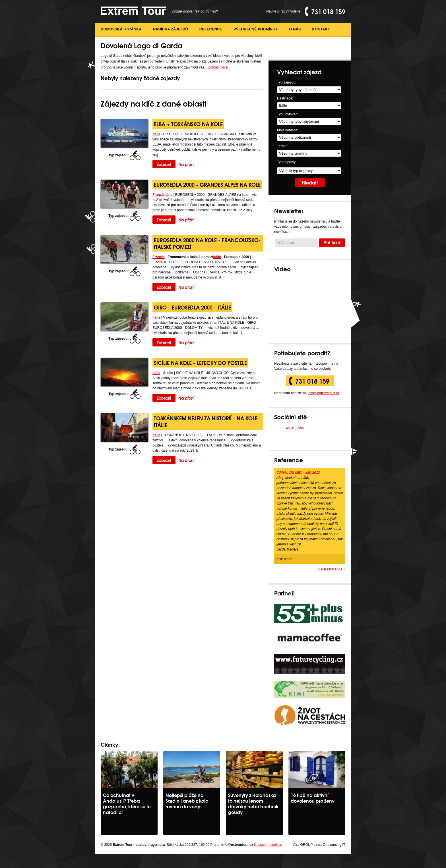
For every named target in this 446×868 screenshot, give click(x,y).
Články (109, 744)
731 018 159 (312, 381)
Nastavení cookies (268, 845)
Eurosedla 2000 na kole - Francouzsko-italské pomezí (207, 243)
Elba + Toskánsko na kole (188, 124)
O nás (295, 29)
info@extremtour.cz (323, 393)
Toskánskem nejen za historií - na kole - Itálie (207, 421)
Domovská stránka (121, 29)
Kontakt (321, 29)
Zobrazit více (218, 67)
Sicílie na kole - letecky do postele (200, 363)
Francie (159, 195)
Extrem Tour (295, 427)
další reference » (332, 569)
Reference (211, 29)
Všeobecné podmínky (256, 29)
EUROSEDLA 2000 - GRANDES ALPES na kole (207, 184)
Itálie (156, 134)
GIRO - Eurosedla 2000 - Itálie (192, 307)
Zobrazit (164, 164)
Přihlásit (332, 242)
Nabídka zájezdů (171, 29)
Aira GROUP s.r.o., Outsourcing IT (319, 845)
